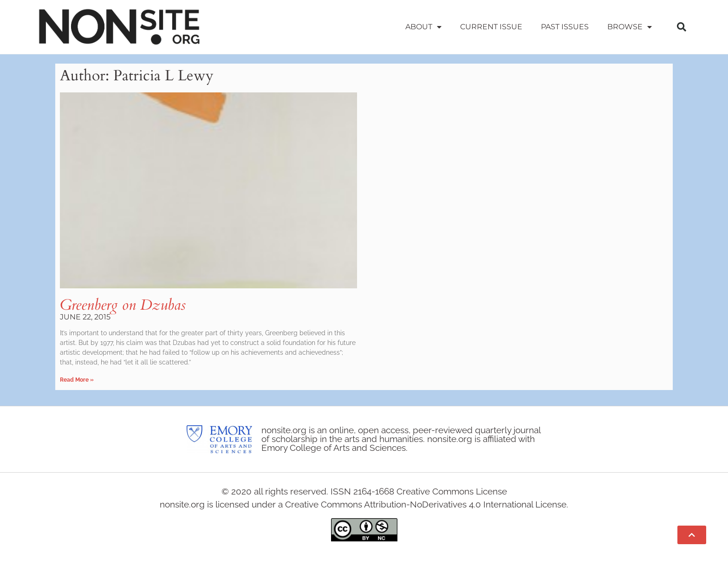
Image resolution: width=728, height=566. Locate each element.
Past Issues (565, 27)
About (423, 27)
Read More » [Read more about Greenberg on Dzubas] (77, 380)
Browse (630, 27)
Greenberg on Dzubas (123, 305)
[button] (682, 27)
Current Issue (491, 27)
